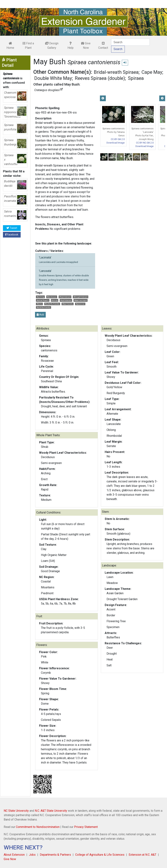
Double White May (53, 78)
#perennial (80, 304)
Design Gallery (52, 46)
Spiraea (136, 78)
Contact (103, 46)
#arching (40, 297)
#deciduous (52, 297)
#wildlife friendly (44, 307)
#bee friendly (68, 304)
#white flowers (43, 300)
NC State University (16, 811)
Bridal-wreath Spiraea (116, 72)
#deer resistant (81, 300)
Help (71, 46)
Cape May (152, 72)
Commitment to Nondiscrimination (38, 827)
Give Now (86, 46)
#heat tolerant (65, 297)
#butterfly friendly (52, 304)
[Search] (130, 42)
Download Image (116, 143)
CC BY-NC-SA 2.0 (145, 143)
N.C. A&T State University (51, 811)
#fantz (39, 304)
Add (40, 315)
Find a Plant (28, 46)
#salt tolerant (66, 300)
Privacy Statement (86, 827)
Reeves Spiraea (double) (100, 78)
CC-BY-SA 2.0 (118, 139)
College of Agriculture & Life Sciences (100, 855)
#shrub (54, 300)
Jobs (32, 855)
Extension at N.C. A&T (142, 855)
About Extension (14, 855)
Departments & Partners (55, 855)
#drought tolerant (81, 297)
